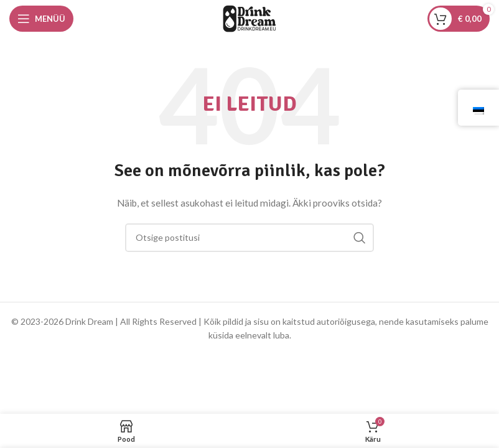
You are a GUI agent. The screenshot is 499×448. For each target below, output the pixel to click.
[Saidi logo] (250, 18)
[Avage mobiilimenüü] (41, 19)
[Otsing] (250, 238)
